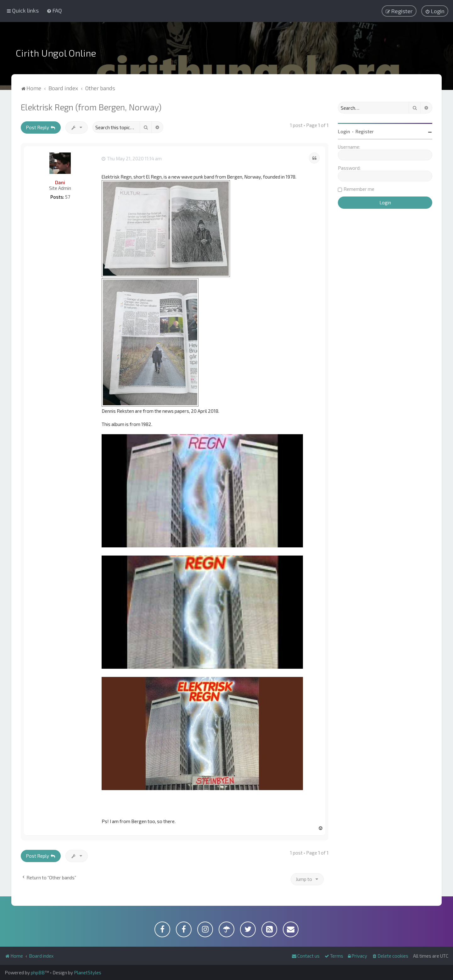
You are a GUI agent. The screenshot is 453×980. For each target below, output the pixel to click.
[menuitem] (54, 10)
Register (365, 131)
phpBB (38, 972)
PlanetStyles (88, 972)
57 (68, 197)
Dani (60, 182)
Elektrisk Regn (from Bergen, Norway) (91, 107)
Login (344, 131)
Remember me (359, 189)
